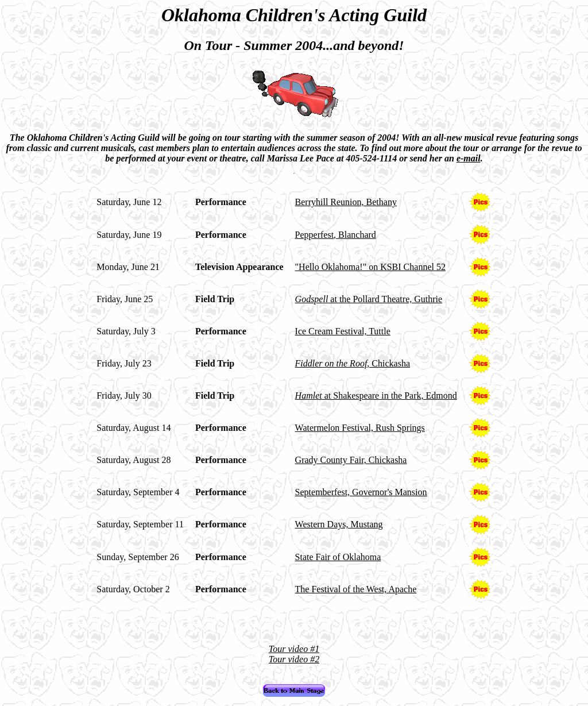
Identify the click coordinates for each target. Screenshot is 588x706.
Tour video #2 (294, 659)
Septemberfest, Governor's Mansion (361, 492)
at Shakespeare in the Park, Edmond (376, 396)
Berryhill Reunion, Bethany (346, 202)
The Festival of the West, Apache (356, 589)
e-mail (469, 158)
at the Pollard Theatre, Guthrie (369, 299)
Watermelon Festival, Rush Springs (360, 428)
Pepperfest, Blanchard (336, 235)
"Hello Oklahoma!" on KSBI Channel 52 (370, 267)
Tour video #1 (294, 649)
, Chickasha (353, 363)
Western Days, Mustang (339, 524)
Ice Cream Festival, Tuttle (343, 331)
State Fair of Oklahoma (338, 557)
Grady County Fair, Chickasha (351, 460)
